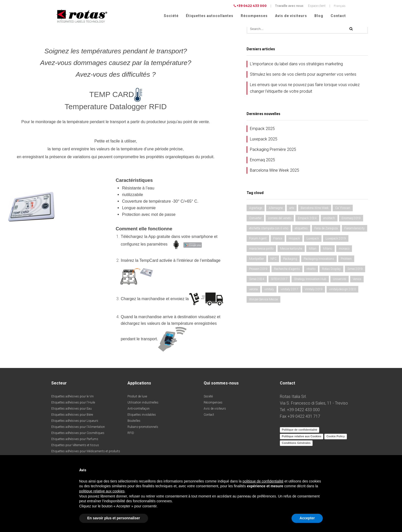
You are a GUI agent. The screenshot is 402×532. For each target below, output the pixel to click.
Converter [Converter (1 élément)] (255, 220)
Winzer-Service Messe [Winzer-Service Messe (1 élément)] (263, 301)
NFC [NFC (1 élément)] (274, 261)
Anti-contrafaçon (139, 410)
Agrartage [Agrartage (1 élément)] (256, 210)
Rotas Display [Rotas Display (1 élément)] (331, 271)
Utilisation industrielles (143, 404)
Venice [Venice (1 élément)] (357, 281)
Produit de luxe (137, 398)
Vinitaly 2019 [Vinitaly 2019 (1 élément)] (314, 291)
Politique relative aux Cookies (302, 438)
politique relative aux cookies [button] (102, 491)
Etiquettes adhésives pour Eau (71, 410)
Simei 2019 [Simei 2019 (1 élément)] (355, 271)
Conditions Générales (296, 445)
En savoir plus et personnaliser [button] (114, 518)
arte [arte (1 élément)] (292, 210)
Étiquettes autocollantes (210, 16)
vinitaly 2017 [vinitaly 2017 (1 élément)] (289, 291)
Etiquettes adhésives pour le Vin (73, 398)
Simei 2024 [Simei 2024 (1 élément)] (257, 281)
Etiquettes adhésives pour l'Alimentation (78, 429)
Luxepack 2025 (264, 141)
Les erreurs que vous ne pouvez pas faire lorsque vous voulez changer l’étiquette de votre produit (305, 90)
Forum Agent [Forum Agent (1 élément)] (258, 240)
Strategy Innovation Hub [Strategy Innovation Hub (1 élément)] (310, 281)
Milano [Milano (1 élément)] (328, 250)
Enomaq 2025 (262, 162)
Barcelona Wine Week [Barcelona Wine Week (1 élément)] (315, 210)
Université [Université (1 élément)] (340, 281)
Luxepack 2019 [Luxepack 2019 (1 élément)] (336, 240)
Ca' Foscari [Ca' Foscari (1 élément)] (343, 210)
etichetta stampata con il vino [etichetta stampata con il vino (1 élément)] (269, 230)
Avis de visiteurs (291, 16)
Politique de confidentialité (300, 431)
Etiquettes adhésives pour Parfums (75, 441)
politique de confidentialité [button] (263, 481)
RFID (131, 435)
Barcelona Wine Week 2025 (275, 172)
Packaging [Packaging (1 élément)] (290, 261)
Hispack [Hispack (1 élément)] (294, 240)
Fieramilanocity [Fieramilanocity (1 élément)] (355, 230)
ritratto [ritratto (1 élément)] (311, 271)
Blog (319, 16)
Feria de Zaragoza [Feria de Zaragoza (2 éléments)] (326, 230)
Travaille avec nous (289, 6)
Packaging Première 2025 (273, 151)
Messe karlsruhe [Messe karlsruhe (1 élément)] (291, 250)
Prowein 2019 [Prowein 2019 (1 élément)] (258, 271)
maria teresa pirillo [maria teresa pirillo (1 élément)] (261, 250)
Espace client (317, 6)
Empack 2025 (262, 130)
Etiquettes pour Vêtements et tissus (75, 447)
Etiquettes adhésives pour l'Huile (73, 404)
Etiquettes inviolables (142, 416)
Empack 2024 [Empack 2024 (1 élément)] (307, 220)
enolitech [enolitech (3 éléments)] (329, 220)
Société (171, 16)
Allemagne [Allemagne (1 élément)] (276, 210)
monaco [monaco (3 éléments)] (344, 250)
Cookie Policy (335, 438)
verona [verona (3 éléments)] (253, 291)
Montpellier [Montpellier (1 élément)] (256, 261)
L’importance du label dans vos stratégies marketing (296, 66)
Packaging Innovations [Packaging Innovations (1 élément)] (319, 261)
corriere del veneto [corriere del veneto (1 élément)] (280, 220)
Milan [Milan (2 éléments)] (313, 250)
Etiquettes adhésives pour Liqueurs (75, 423)
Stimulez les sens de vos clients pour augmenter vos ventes (303, 76)
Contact (338, 16)
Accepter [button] (307, 518)
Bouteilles (134, 423)
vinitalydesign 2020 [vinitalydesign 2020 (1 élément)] (342, 291)
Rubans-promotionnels (143, 429)
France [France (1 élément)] (278, 240)
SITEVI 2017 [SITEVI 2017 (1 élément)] (279, 281)
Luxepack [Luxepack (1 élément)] (313, 240)
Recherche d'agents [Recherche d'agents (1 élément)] (287, 271)
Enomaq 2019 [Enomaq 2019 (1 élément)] (351, 220)
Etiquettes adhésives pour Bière (72, 416)
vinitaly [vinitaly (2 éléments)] (269, 291)
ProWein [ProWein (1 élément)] (346, 261)
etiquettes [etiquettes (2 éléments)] (301, 230)
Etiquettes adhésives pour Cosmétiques (78, 435)
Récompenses (254, 16)
